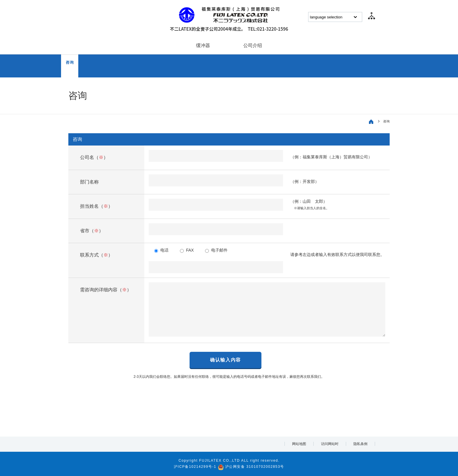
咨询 (70, 62)
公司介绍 (253, 45)
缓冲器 (203, 45)
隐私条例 (360, 444)
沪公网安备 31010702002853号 (255, 467)
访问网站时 (330, 444)
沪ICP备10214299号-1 (195, 467)
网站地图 (299, 444)
